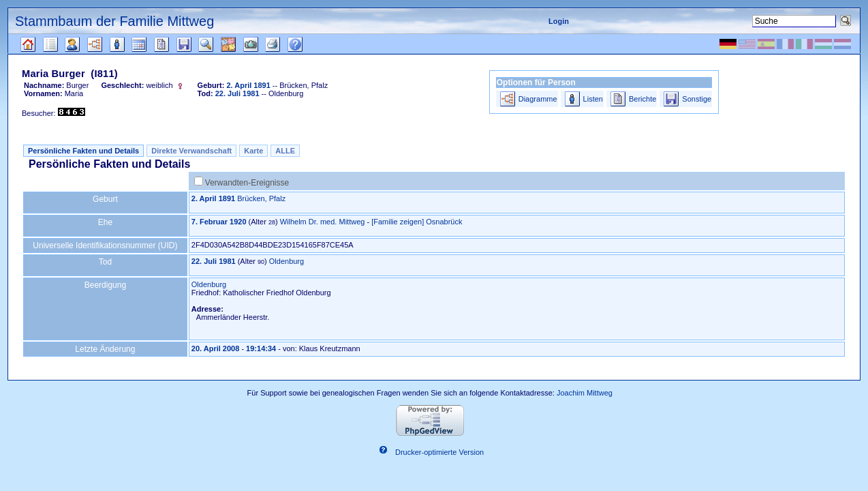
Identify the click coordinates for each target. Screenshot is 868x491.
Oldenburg (286, 261)
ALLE (285, 151)
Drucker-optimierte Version (439, 452)
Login (559, 21)
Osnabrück (444, 222)
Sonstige (697, 99)
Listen (593, 99)
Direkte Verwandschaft (191, 151)
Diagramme (538, 99)
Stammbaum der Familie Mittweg (114, 21)
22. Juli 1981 (214, 261)
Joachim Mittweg (585, 393)
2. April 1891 (213, 198)
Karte (253, 151)
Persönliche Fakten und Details (83, 151)
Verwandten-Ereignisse (247, 183)
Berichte (642, 99)
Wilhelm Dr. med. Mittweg (323, 222)
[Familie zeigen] (398, 222)
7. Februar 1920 (219, 222)
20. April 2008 (216, 348)
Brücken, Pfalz (261, 198)
